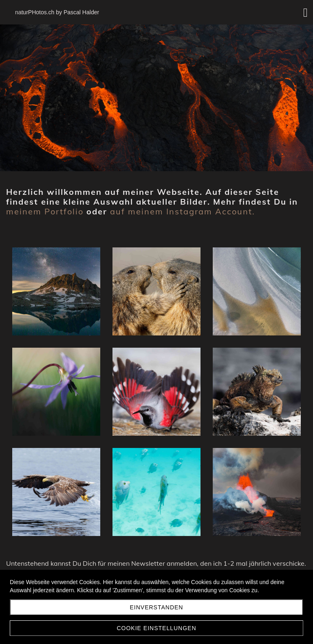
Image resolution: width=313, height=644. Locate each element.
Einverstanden (157, 607)
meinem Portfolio (45, 211)
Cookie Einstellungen (156, 628)
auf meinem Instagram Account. (183, 211)
